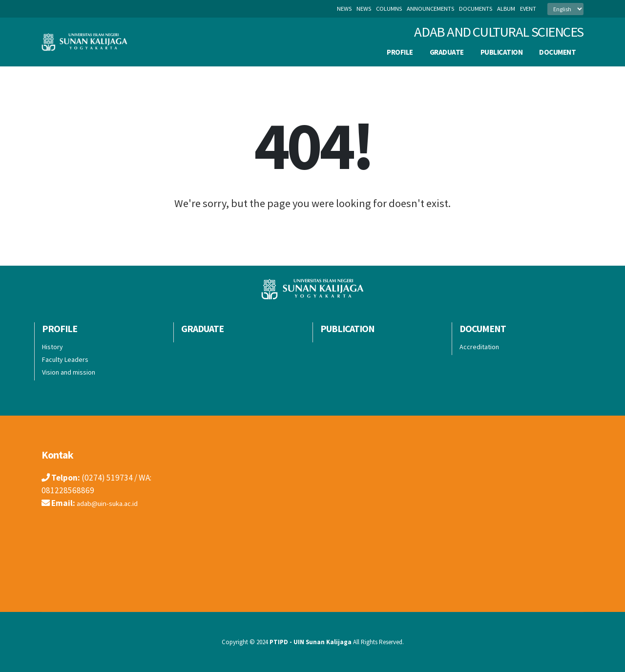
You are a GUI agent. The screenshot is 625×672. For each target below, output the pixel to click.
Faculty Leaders (65, 359)
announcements (430, 9)
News (344, 9)
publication (502, 52)
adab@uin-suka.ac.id (113, 503)
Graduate (447, 52)
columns (389, 9)
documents (476, 9)
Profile (400, 52)
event (528, 9)
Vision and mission (69, 372)
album (506, 9)
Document (557, 52)
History (52, 347)
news (364, 9)
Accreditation (479, 347)
